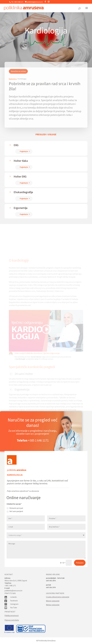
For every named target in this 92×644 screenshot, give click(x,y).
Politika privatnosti (12, 616)
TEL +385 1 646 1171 (17, 2)
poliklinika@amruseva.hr (13, 591)
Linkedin (13, 597)
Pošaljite (80, 563)
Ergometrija (20, 208)
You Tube (14, 607)
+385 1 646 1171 (38, 445)
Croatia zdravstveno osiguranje (58, 597)
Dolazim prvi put (15, 508)
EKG (16, 145)
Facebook (14, 601)
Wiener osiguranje (53, 601)
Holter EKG (20, 176)
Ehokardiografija (23, 192)
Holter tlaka (21, 161)
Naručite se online (18, 78)
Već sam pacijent (15, 511)
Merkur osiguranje (53, 605)
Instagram (14, 604)
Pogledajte (24, 151)
